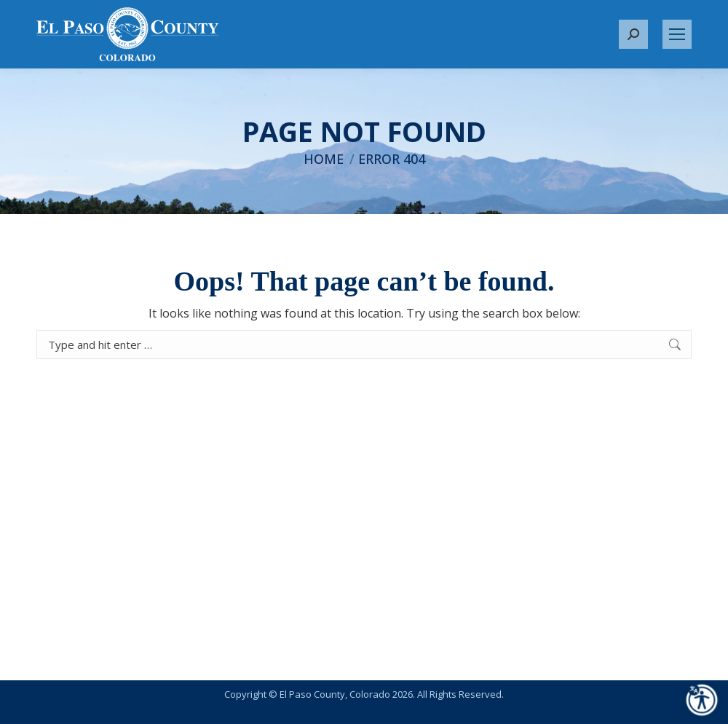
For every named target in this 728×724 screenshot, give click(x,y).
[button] (633, 34)
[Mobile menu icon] (677, 34)
